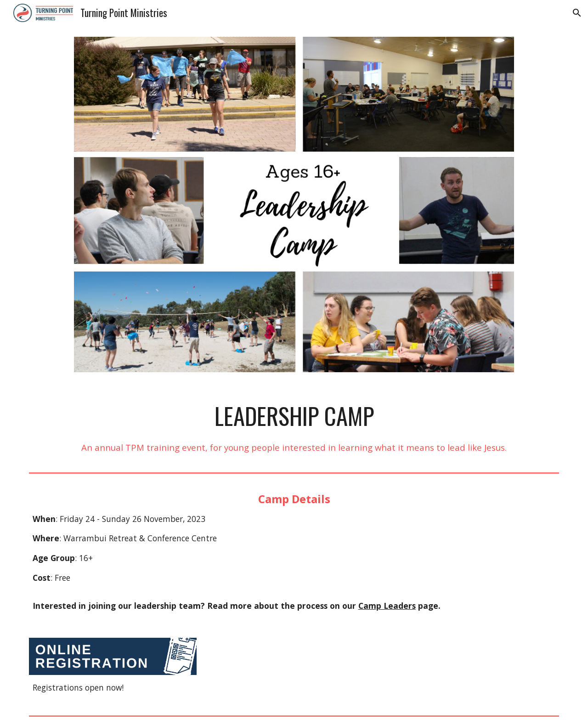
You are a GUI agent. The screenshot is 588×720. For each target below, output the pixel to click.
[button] (577, 13)
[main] (294, 428)
